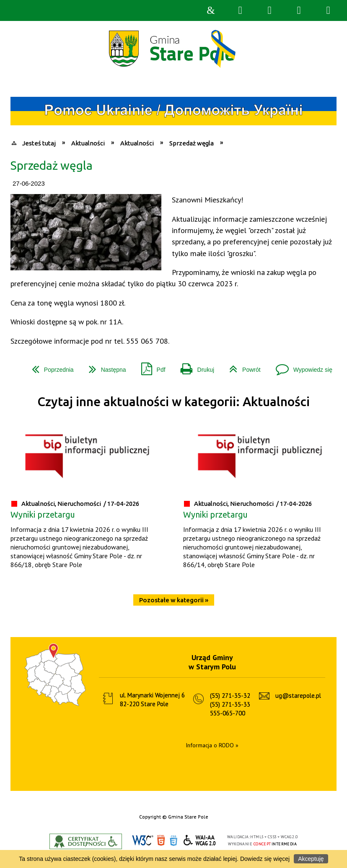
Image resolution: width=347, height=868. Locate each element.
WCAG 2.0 (200, 840)
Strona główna (211, 10)
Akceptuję (311, 859)
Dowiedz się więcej (265, 859)
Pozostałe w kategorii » (174, 600)
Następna (104, 367)
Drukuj (194, 367)
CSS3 (173, 841)
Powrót (242, 367)
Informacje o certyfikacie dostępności (86, 841)
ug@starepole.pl (298, 696)
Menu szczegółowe (328, 10)
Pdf (150, 367)
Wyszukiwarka (240, 10)
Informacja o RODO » (212, 745)
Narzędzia (269, 10)
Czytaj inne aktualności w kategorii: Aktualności (173, 402)
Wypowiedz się (301, 367)
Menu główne (299, 10)
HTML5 (161, 841)
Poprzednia (49, 367)
